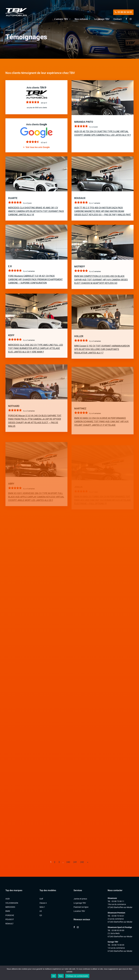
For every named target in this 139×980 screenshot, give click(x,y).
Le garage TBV (102, 19)
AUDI (8, 899)
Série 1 (42, 907)
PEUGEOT (10, 919)
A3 (41, 911)
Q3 (41, 915)
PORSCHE (10, 915)
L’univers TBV (61, 19)
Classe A (43, 903)
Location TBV (79, 911)
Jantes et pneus (80, 899)
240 (68, 862)
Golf (41, 899)
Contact (118, 19)
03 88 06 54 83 (123, 12)
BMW (8, 911)
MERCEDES (10, 907)
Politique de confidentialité (77, 976)
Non (61, 976)
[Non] (136, 973)
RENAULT (9, 924)
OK (54, 976)
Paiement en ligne (81, 907)
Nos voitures (81, 19)
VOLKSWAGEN (12, 903)
